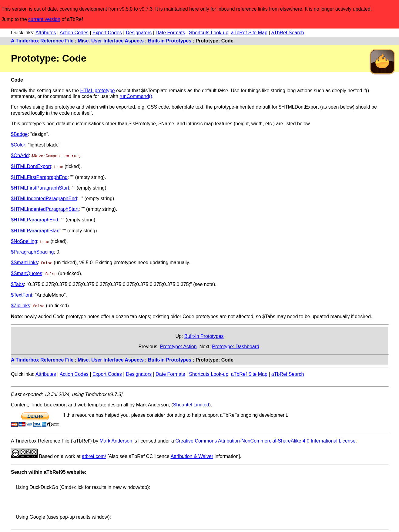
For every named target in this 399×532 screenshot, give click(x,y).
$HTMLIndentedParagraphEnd (44, 198)
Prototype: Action (178, 346)
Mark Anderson (116, 440)
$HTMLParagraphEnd (35, 220)
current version (44, 19)
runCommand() (136, 96)
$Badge (19, 134)
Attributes (46, 33)
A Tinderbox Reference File (42, 41)
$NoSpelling (24, 241)
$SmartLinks (24, 262)
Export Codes (107, 33)
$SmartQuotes (27, 273)
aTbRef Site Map (249, 33)
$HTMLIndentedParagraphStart (45, 209)
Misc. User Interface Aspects (111, 41)
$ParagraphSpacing (32, 252)
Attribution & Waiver (192, 456)
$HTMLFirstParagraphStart (40, 188)
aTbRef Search (288, 33)
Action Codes (74, 33)
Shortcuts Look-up (209, 33)
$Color (18, 145)
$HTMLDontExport (31, 166)
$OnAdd (20, 155)
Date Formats (170, 33)
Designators (139, 33)
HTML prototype (98, 91)
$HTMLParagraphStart (35, 230)
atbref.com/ (94, 456)
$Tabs (17, 284)
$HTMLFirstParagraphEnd (39, 177)
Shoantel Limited (191, 404)
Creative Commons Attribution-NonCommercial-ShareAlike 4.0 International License (265, 440)
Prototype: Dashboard (236, 346)
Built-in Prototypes (170, 41)
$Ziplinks (20, 305)
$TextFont (22, 294)
